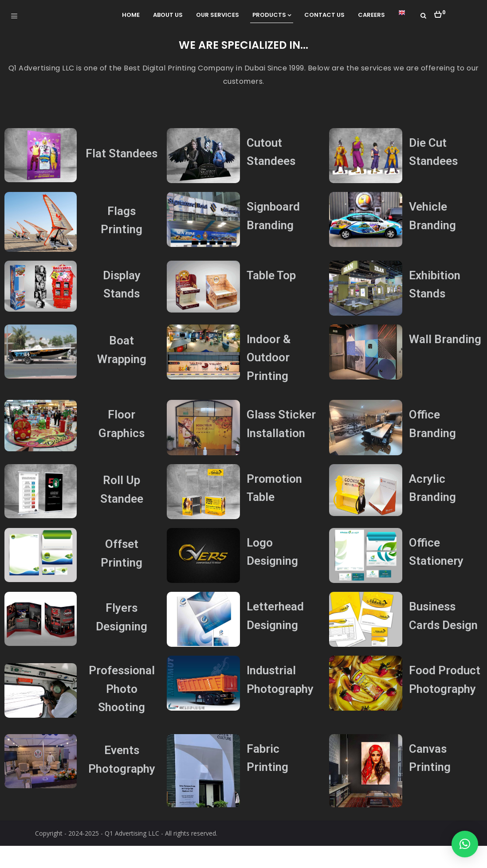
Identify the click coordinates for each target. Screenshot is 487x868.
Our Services (218, 15)
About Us (168, 15)
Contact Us (324, 15)
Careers (371, 15)
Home (131, 15)
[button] (440, 12)
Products (272, 15)
